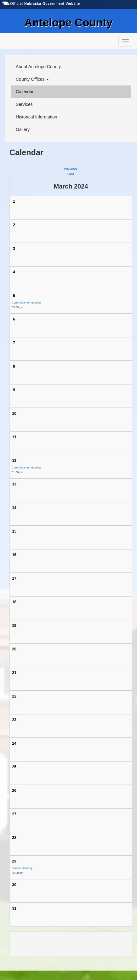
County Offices (32, 79)
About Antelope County (38, 67)
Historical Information (37, 117)
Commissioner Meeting (26, 303)
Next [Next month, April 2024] (71, 174)
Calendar (25, 92)
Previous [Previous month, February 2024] (71, 169)
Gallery (23, 129)
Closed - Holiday (22, 868)
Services (24, 104)
